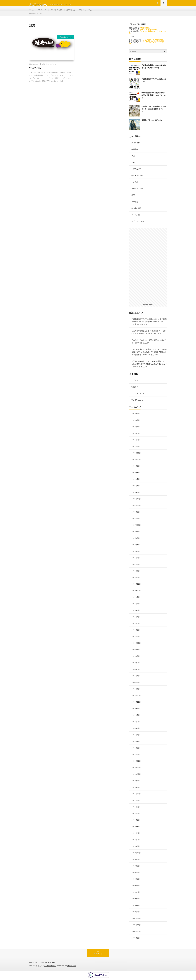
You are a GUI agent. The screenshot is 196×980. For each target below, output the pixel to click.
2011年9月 (136, 803)
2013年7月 (136, 725)
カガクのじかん (50, 964)
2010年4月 (136, 894)
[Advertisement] (148, 270)
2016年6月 (136, 569)
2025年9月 (136, 426)
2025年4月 (136, 433)
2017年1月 (136, 556)
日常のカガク (67, 43)
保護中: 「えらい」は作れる (152, 126)
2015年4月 (136, 621)
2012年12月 (136, 764)
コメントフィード (138, 400)
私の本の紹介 (137, 213)
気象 (133, 168)
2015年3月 (136, 628)
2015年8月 (136, 608)
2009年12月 (136, 920)
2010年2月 (136, 907)
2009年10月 (136, 933)
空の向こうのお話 (138, 347)
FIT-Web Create (51, 967)
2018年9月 (136, 517)
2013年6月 (136, 731)
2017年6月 (136, 550)
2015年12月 (136, 589)
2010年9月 (136, 861)
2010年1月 (136, 913)
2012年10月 (136, 777)
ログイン (135, 387)
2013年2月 (136, 757)
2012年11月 (136, 770)
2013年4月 (136, 744)
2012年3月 (136, 783)
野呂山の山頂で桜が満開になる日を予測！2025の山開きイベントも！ (154, 114)
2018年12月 (136, 504)
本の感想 (135, 207)
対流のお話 (35, 74)
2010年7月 (136, 874)
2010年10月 (136, 855)
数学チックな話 (138, 181)
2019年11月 (136, 459)
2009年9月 (136, 939)
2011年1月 (136, 848)
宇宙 (133, 161)
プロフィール (44, 12)
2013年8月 (136, 718)
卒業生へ (135, 155)
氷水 (47, 70)
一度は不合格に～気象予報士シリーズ (146, 356)
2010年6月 (136, 881)
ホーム (32, 12)
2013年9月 (136, 712)
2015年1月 (136, 641)
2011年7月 (136, 816)
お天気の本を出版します (141, 335)
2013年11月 (136, 706)
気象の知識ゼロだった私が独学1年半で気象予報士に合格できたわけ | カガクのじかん (149, 359)
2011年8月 (136, 809)
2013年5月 (136, 738)
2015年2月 (136, 634)
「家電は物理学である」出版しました (146, 324)
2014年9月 (136, 654)
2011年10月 (136, 796)
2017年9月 (136, 537)
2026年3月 (136, 420)
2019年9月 (136, 472)
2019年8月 (136, 478)
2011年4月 (136, 835)
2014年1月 (136, 693)
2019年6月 (136, 491)
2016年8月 (136, 563)
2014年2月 (136, 686)
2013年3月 (136, 751)
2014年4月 (136, 680)
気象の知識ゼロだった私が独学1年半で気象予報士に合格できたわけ (154, 101)
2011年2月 (136, 842)
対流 (43, 70)
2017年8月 (136, 543)
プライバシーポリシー (94, 12)
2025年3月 (136, 439)
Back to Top (98, 955)
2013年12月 (136, 699)
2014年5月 (136, 673)
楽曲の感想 (136, 148)
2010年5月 (136, 887)
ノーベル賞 (136, 220)
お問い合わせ (76, 12)
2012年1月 (136, 790)
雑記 (133, 200)
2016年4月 (136, 582)
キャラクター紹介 (60, 12)
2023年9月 (136, 446)
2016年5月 (136, 576)
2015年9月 (136, 602)
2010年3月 (136, 900)
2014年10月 (136, 647)
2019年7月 (136, 485)
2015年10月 (136, 595)
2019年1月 (136, 498)
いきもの (135, 187)
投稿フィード (137, 393)
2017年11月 (136, 530)
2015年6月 (136, 615)
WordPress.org (137, 406)
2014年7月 (136, 667)
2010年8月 (136, 868)
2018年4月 (136, 524)
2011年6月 (136, 822)
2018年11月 (136, 511)
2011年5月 (136, 829)
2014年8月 (136, 660)
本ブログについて (138, 226)
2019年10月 (136, 465)
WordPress (73, 967)
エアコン (53, 70)
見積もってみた (138, 194)
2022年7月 (136, 452)
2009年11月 (136, 926)
